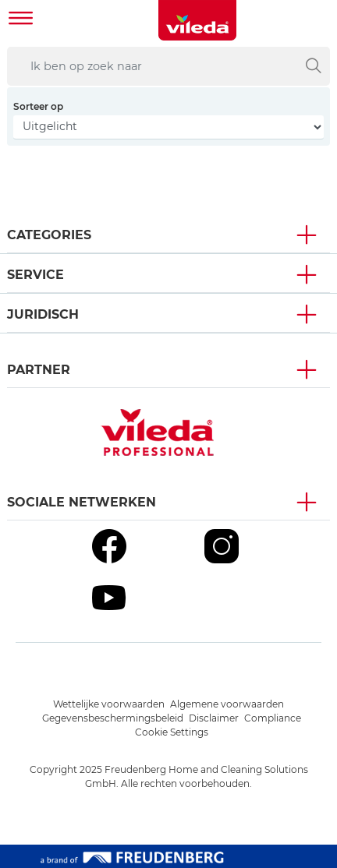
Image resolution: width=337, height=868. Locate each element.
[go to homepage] (197, 20)
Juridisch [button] (43, 314)
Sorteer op (38, 106)
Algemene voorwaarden (227, 704)
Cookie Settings (172, 732)
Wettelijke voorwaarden (109, 704)
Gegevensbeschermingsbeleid (113, 718)
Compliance (273, 718)
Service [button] (35, 275)
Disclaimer (214, 718)
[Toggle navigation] (21, 20)
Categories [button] (49, 235)
